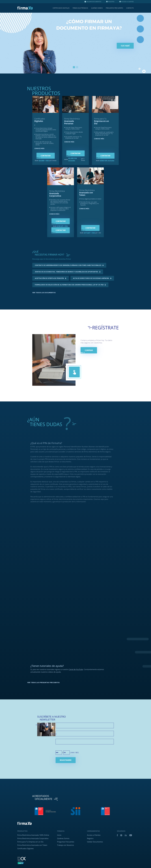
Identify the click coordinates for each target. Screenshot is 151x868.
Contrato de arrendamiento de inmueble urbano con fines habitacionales (68, 265)
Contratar (46, 156)
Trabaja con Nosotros (66, 866)
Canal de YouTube (76, 690)
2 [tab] (77, 67)
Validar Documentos (95, 863)
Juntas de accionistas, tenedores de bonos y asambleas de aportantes (66, 272)
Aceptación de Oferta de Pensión (49, 278)
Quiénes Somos (97, 8)
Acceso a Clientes (94, 856)
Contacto (130, 8)
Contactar (61, 230)
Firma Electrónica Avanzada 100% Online (33, 856)
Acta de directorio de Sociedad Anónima (91, 278)
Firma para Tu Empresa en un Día (30, 863)
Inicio (59, 856)
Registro (90, 860)
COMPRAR (89, 350)
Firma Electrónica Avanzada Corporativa (33, 860)
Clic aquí (125, 46)
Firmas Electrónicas (80, 8)
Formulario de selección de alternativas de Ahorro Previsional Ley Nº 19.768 (69, 285)
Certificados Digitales (61, 8)
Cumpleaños (61, 769)
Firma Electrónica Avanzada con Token (32, 866)
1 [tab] (74, 67)
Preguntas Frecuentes (114, 8)
